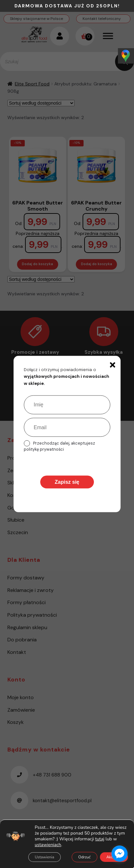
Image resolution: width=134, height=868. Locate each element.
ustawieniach (48, 845)
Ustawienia (44, 857)
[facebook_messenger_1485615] (120, 854)
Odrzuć (85, 857)
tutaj (100, 839)
